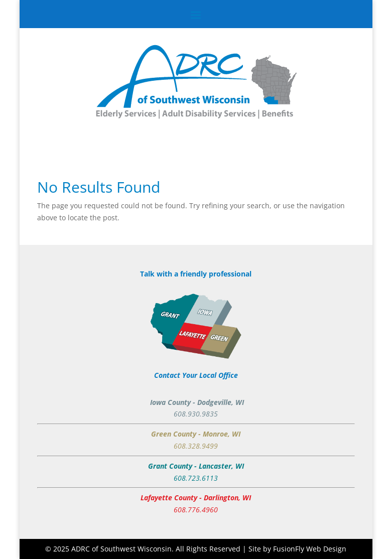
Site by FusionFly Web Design (297, 549)
